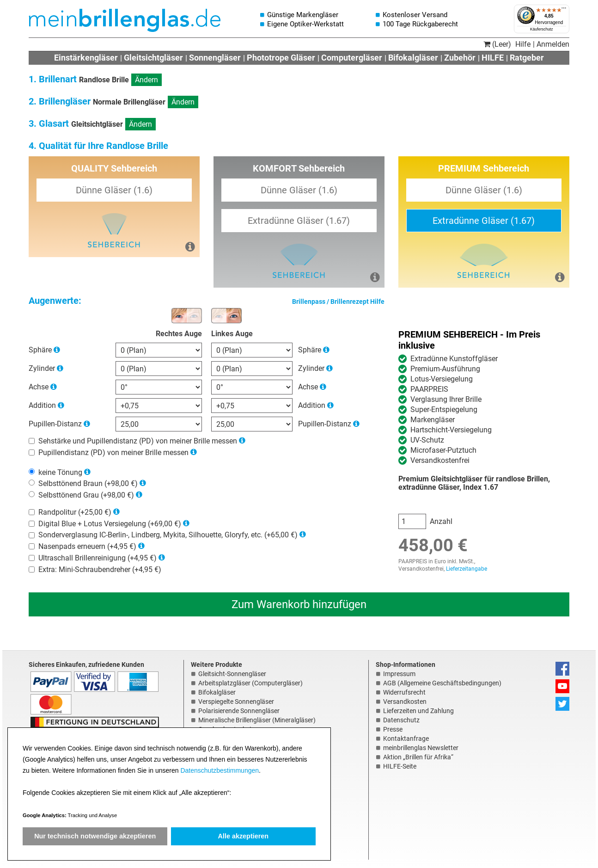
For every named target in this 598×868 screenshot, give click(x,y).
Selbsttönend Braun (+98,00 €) (88, 483)
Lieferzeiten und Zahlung (418, 711)
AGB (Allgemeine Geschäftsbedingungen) (442, 683)
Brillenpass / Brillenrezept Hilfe (338, 302)
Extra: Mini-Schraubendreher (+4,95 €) (100, 569)
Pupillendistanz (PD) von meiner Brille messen (113, 452)
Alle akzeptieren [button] (244, 836)
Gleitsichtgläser (153, 58)
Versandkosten (405, 702)
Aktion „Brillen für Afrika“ (418, 757)
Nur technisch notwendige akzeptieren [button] (95, 836)
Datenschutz (401, 720)
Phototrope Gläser (281, 58)
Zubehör (460, 58)
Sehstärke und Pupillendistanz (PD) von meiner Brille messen (138, 441)
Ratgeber (527, 58)
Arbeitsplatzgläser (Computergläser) (250, 683)
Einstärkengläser (86, 58)
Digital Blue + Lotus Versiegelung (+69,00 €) (110, 523)
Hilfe (523, 44)
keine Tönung (60, 472)
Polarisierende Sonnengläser (239, 711)
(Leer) (497, 44)
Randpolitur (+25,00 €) (75, 512)
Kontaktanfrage (406, 739)
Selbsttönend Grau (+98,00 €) (86, 495)
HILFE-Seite (400, 766)
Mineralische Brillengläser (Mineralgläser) (257, 720)
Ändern (146, 80)
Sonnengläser (215, 58)
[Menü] (564, 10)
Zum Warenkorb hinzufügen (299, 604)
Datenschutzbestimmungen (220, 770)
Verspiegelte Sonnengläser (236, 702)
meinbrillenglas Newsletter (421, 748)
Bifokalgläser (413, 58)
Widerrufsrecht (404, 692)
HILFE (493, 58)
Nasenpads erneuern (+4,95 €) (87, 546)
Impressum (399, 674)
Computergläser (352, 58)
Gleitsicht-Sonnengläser (232, 674)
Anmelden (553, 44)
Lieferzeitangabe (467, 569)
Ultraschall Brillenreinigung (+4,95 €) (98, 558)
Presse (393, 729)
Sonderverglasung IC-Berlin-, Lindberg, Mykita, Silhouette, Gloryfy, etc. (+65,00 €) (168, 535)
